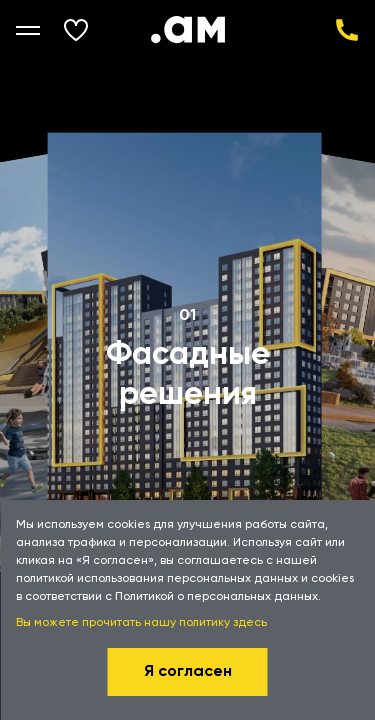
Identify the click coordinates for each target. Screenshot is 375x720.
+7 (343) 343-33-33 (347, 30)
